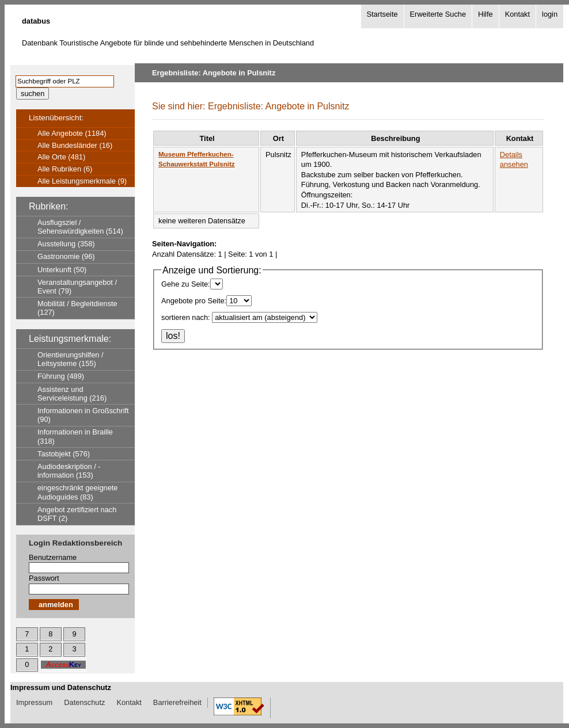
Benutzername (53, 557)
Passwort (44, 578)
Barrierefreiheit (177, 702)
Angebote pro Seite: (194, 301)
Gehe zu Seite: (186, 284)
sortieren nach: (186, 317)
